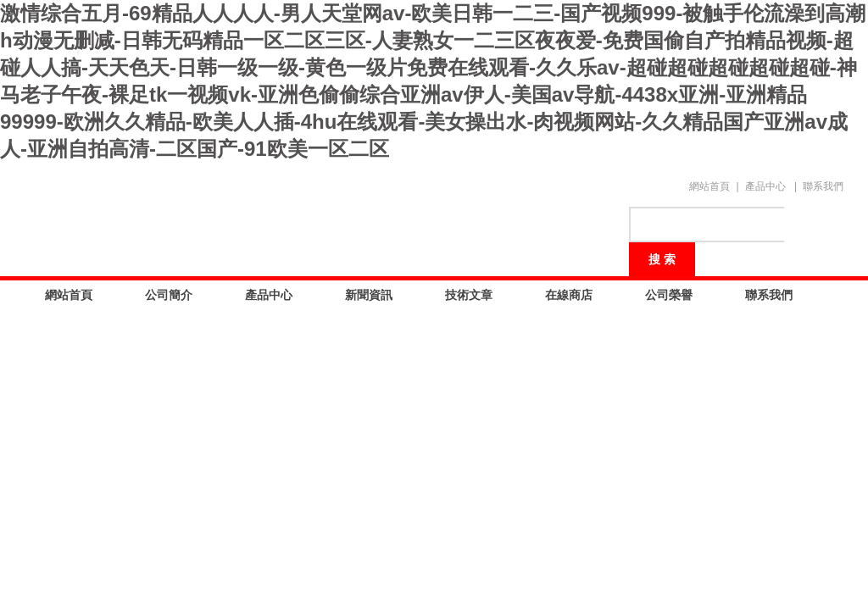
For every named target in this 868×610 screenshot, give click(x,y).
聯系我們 (823, 186)
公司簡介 (169, 295)
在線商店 (569, 295)
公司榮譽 (669, 295)
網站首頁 (709, 186)
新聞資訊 (369, 295)
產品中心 (765, 186)
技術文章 (469, 295)
